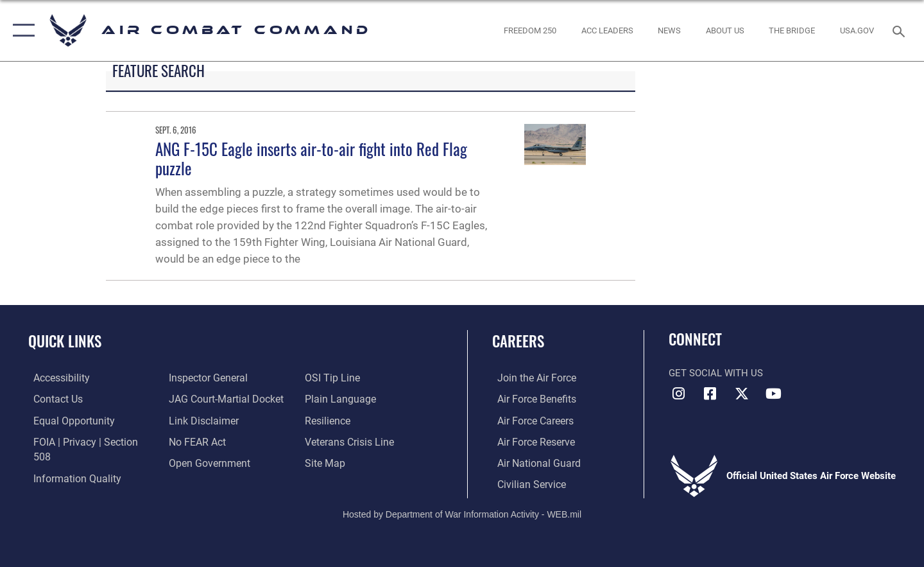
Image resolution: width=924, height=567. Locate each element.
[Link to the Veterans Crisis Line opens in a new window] (349, 441)
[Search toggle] (901, 30)
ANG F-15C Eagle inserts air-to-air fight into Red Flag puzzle (311, 158)
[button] (21, 31)
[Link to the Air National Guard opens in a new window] (532, 462)
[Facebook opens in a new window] (710, 394)
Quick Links (65, 341)
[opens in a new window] (857, 31)
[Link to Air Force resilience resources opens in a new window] (328, 420)
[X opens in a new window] (742, 394)
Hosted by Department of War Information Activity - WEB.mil (462, 513)
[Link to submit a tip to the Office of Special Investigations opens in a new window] (332, 378)
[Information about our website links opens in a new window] (201, 420)
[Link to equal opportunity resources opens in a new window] (66, 420)
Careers (518, 341)
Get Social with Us (716, 373)
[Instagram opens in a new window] (678, 394)
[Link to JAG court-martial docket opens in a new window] (223, 399)
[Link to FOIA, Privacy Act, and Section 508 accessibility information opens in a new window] (87, 441)
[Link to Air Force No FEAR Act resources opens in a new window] (195, 441)
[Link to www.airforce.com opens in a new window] (530, 378)
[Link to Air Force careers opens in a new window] (530, 420)
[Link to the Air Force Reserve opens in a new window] (530, 441)
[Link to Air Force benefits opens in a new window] (530, 399)
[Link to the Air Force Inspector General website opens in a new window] (205, 378)
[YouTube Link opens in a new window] (773, 394)
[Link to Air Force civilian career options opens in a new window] (525, 483)
